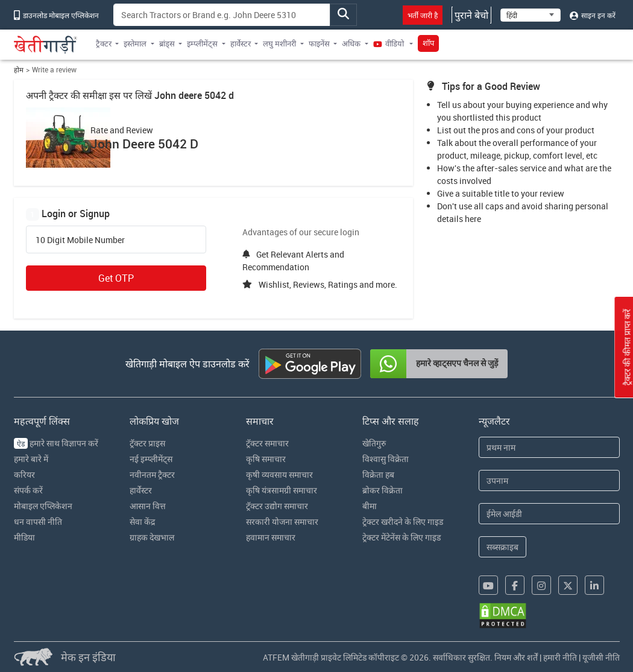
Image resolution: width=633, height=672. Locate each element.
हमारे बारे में (31, 459)
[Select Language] (531, 15)
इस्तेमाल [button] (135, 43)
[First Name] (549, 447)
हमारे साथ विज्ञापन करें (56, 443)
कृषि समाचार (266, 459)
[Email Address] (549, 514)
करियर (24, 474)
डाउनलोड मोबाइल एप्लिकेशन (56, 15)
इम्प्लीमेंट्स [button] (202, 43)
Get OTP (116, 278)
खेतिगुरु (374, 443)
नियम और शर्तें (516, 657)
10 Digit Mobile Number (80, 240)
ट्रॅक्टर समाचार (267, 443)
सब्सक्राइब (502, 547)
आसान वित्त (148, 506)
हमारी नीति (560, 657)
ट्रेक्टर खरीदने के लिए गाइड (403, 521)
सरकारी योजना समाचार (282, 521)
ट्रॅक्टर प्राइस (147, 443)
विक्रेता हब (378, 474)
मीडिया (24, 537)
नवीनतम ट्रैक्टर (152, 474)
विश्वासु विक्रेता (386, 459)
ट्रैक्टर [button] (104, 43)
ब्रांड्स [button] (167, 43)
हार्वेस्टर (141, 490)
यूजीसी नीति (601, 657)
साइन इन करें (593, 15)
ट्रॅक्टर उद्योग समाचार (277, 506)
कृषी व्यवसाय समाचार (279, 474)
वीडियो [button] (389, 43)
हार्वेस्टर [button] (241, 43)
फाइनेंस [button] (319, 43)
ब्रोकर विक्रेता (383, 490)
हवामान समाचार (271, 537)
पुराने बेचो (471, 15)
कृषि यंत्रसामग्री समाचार (282, 490)
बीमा (370, 506)
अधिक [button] (351, 43)
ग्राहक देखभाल (152, 537)
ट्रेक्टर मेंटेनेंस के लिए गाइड (402, 537)
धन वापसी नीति (38, 521)
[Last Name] (549, 480)
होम (19, 70)
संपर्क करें (28, 490)
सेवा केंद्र (142, 521)
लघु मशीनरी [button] (279, 43)
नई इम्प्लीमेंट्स (151, 459)
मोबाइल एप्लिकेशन (43, 506)
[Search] (222, 15)
